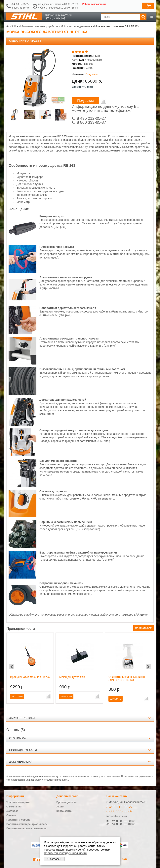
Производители (66, 802)
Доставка (12, 811)
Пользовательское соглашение (26, 828)
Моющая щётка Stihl (72, 677)
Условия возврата (18, 802)
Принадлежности (23, 750)
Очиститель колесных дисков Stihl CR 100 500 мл (127, 678)
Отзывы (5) (17, 738)
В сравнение (104, 101)
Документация (21, 762)
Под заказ (85, 101)
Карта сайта (64, 811)
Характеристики (22, 718)
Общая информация (25, 41)
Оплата (11, 815)
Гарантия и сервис (18, 820)
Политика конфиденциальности (27, 824)
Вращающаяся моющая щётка (30, 677)
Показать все (143, 628)
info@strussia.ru (117, 816)
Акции (60, 807)
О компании (14, 807)
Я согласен (54, 859)
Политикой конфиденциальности (65, 853)
